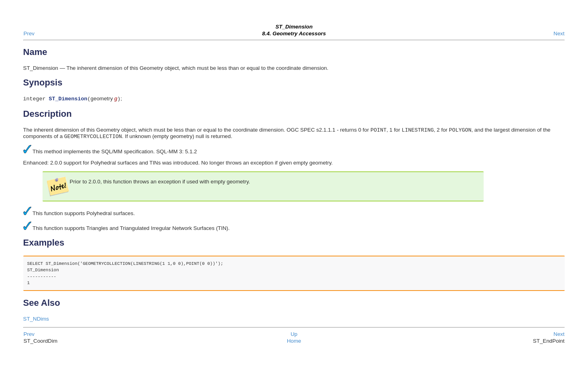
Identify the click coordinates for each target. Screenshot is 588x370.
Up (294, 336)
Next (559, 34)
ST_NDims (36, 321)
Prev (29, 34)
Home (294, 343)
